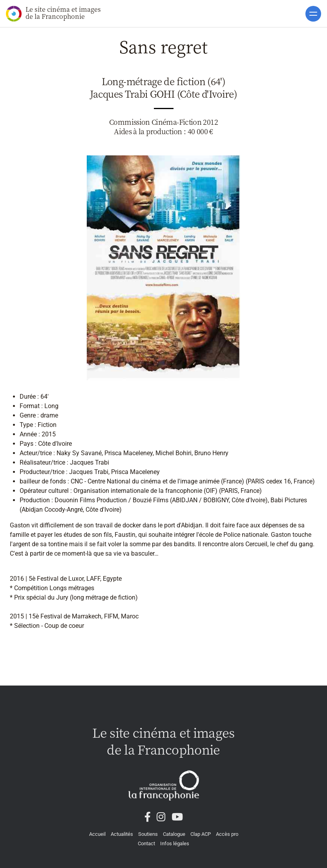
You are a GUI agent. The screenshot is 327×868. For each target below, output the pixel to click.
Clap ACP (201, 834)
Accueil (97, 834)
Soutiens (148, 834)
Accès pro (227, 834)
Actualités (122, 834)
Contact (146, 843)
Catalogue (174, 834)
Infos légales (175, 843)
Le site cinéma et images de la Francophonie (53, 13)
